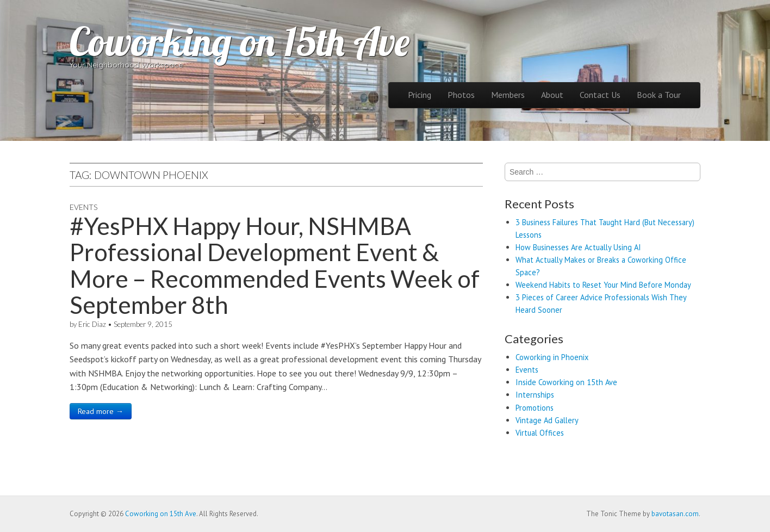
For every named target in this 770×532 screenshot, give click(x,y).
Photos (461, 95)
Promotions (535, 408)
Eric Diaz (92, 324)
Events (83, 207)
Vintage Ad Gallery (547, 420)
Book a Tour (659, 95)
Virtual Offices (540, 433)
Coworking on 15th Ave (240, 41)
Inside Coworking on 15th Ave (566, 382)
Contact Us (600, 95)
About (552, 95)
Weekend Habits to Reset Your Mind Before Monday (603, 285)
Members (508, 95)
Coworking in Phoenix (552, 357)
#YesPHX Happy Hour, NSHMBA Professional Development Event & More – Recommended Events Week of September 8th (275, 265)
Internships (535, 395)
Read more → (101, 411)
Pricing (420, 95)
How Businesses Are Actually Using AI (578, 247)
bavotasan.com (675, 514)
